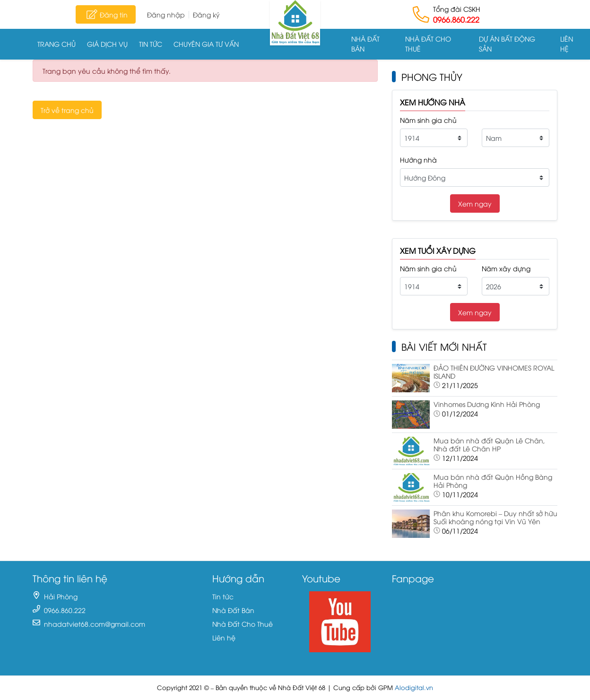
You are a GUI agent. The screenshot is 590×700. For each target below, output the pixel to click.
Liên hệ (567, 43)
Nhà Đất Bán (365, 43)
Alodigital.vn (414, 687)
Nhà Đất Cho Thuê (428, 43)
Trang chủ (56, 44)
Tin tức (151, 44)
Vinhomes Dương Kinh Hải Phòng (487, 404)
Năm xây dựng (506, 268)
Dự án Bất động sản (507, 43)
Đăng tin (106, 14)
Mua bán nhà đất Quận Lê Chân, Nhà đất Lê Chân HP (489, 444)
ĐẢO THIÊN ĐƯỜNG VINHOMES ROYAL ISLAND (494, 372)
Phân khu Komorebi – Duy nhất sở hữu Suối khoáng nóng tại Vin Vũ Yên (495, 517)
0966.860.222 (456, 19)
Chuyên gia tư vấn (206, 44)
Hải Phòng (61, 596)
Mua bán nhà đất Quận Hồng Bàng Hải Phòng (493, 481)
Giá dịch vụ (107, 44)
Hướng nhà (418, 160)
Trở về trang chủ (67, 110)
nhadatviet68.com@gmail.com (95, 624)
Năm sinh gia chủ (428, 120)
